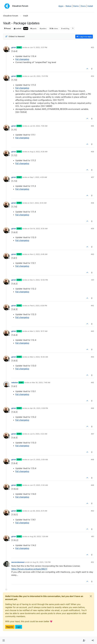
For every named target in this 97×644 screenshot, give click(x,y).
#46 (92, 408)
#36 (92, 152)
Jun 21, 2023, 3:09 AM (39, 459)
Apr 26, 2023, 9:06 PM (39, 408)
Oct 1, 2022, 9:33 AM (38, 203)
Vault (26, 28)
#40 (92, 254)
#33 (92, 47)
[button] (4, 640)
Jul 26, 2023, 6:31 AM (39, 511)
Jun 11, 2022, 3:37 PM (39, 47)
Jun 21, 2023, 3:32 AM (39, 485)
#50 (92, 511)
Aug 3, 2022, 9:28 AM (39, 152)
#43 (92, 331)
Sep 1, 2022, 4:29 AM (38, 177)
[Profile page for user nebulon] (6, 384)
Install (90, 6)
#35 (92, 126)
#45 (92, 383)
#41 (93, 280)
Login (19, 627)
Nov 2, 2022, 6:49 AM (39, 254)
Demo (76, 6)
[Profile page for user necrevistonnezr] (6, 564)
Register (10, 627)
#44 (92, 357)
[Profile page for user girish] (6, 49)
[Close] (91, 596)
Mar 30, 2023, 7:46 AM (41, 383)
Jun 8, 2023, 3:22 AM (39, 434)
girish (14, 47)
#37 (93, 177)
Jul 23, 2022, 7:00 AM (39, 126)
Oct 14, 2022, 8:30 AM (39, 229)
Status (68, 6)
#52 (92, 562)
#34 (92, 76)
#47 (93, 434)
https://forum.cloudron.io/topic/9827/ (29, 569)
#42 (92, 306)
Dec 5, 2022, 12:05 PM (39, 280)
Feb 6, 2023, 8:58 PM (39, 306)
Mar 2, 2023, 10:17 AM (39, 331)
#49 (92, 485)
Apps (61, 6)
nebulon (15, 383)
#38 (92, 203)
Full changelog (22, 59)
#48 (92, 459)
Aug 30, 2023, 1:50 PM (42, 562)
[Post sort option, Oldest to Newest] (15, 37)
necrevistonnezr (18, 562)
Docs (83, 6)
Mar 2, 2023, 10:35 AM (39, 357)
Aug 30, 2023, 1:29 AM (39, 536)
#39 (92, 229)
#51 (93, 536)
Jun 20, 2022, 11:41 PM (39, 76)
